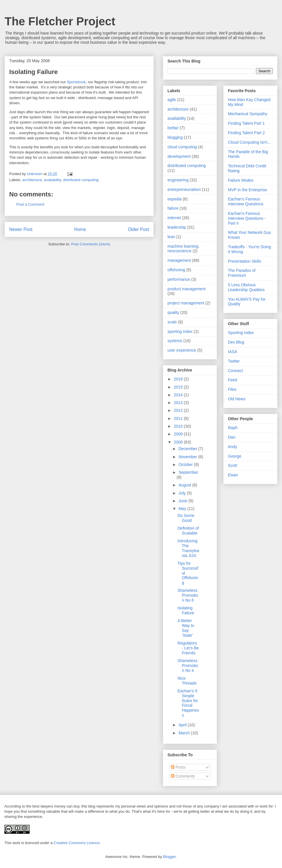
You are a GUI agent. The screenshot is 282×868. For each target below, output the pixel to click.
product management (186, 289)
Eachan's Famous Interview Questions (246, 201)
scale (172, 322)
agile (172, 100)
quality (173, 312)
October (186, 465)
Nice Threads (187, 681)
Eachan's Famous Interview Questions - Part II (247, 218)
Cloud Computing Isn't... (249, 142)
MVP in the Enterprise (247, 190)
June (183, 501)
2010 (179, 426)
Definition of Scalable (188, 531)
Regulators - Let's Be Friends (188, 648)
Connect (235, 371)
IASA (233, 352)
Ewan (233, 475)
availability (53, 180)
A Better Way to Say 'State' (186, 628)
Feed (233, 380)
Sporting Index (241, 333)
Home (80, 229)
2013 (179, 403)
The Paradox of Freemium (242, 273)
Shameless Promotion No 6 (188, 595)
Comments (183, 776)
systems (175, 341)
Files (232, 389)
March (185, 733)
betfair (173, 128)
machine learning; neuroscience (183, 249)
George (235, 456)
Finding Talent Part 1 (246, 123)
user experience (182, 350)
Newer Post (21, 229)
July (183, 493)
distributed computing (81, 180)
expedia (175, 199)
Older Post (138, 229)
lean (171, 237)
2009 (179, 434)
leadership (177, 227)
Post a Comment (30, 204)
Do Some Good (186, 518)
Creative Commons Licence (77, 843)
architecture (32, 180)
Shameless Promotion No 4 (188, 666)
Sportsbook (76, 82)
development (179, 156)
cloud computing (182, 147)
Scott (233, 465)
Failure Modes (241, 180)
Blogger (169, 857)
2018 (179, 379)
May (183, 509)
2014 (179, 395)
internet (174, 218)
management (179, 260)
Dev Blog (236, 342)
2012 (179, 410)
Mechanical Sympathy (248, 114)
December (188, 449)
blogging (175, 137)
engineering (178, 180)
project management (186, 303)
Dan (232, 437)
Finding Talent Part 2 (246, 133)
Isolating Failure (186, 610)
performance (179, 279)
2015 (179, 387)
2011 (179, 418)
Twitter (234, 361)
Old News (237, 399)
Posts (178, 767)
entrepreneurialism (184, 189)
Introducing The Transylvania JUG (188, 548)
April (183, 725)
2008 (179, 442)
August (185, 485)
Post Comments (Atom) (90, 244)
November (188, 457)
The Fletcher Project (60, 21)
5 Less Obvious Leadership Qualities (246, 287)
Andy (233, 447)
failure (173, 208)
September (188, 472)
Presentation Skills (244, 261)
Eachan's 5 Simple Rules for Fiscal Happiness (188, 703)
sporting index (180, 331)
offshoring (176, 270)
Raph (233, 428)
